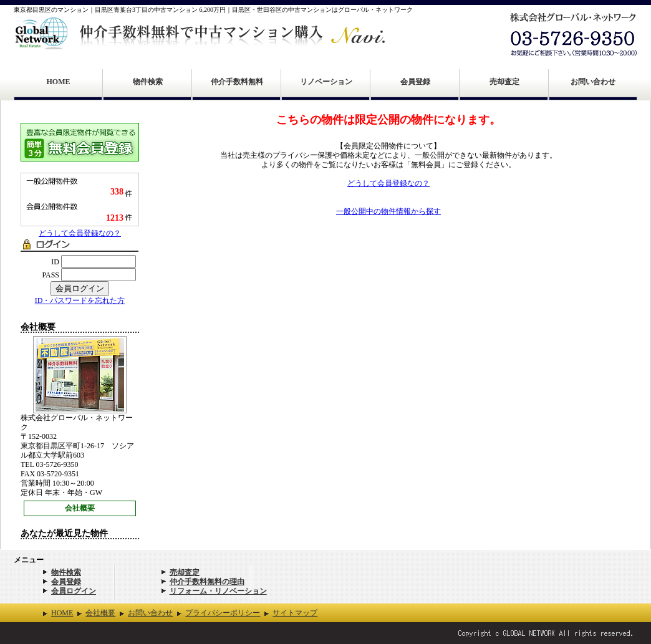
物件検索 (148, 82)
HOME (59, 82)
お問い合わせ (593, 82)
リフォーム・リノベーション (218, 591)
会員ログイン (74, 591)
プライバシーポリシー (223, 613)
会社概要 (80, 508)
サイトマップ (295, 613)
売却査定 (504, 82)
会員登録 (415, 82)
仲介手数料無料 (237, 82)
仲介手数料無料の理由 (207, 582)
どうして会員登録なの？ (80, 233)
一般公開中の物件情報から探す (388, 211)
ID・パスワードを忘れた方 (80, 300)
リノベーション (326, 82)
